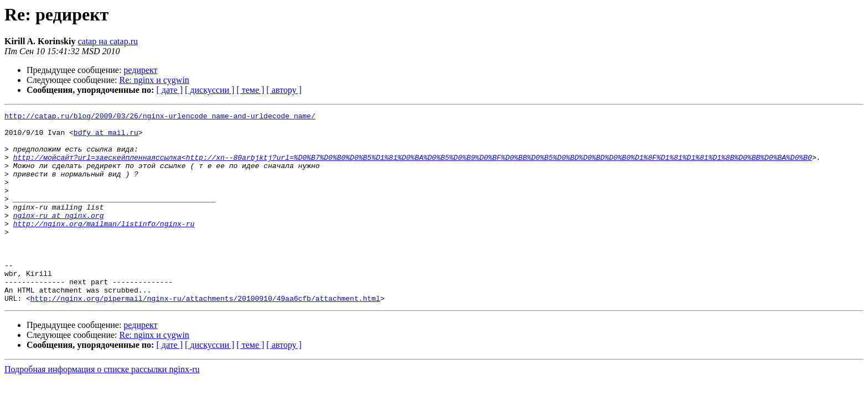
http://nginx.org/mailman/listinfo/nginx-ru (104, 247)
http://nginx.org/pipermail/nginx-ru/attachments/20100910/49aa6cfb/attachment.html (205, 336)
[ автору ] (284, 90)
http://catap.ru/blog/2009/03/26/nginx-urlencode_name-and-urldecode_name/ (160, 117)
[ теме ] (250, 90)
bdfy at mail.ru (106, 137)
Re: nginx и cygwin (154, 80)
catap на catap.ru (108, 41)
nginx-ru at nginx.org (59, 237)
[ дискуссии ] (210, 90)
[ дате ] (169, 90)
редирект (140, 70)
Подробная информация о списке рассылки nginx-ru (102, 407)
